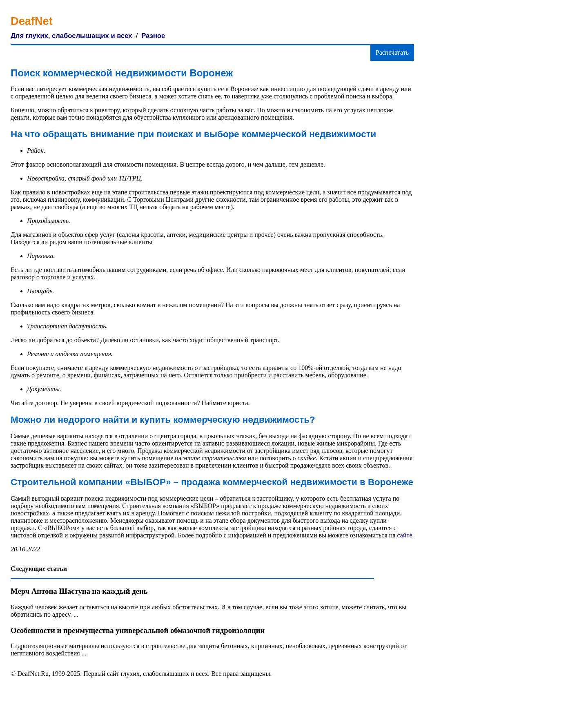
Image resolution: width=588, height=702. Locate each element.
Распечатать (392, 52)
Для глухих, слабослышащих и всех (71, 36)
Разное (153, 36)
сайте (405, 535)
